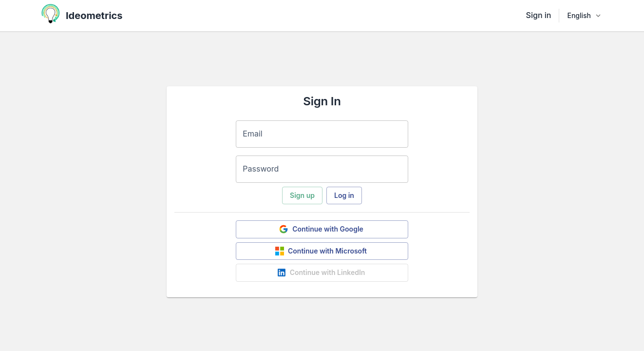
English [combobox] (579, 15)
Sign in (539, 15)
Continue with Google (321, 229)
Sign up (302, 195)
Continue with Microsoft (321, 251)
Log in (344, 195)
